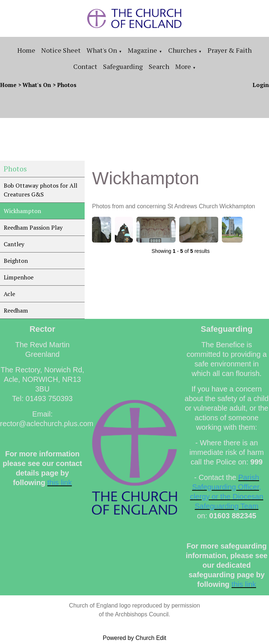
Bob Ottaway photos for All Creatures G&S (40, 190)
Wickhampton (22, 211)
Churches (183, 50)
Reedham (16, 310)
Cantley (14, 244)
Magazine (142, 50)
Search (159, 66)
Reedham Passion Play (33, 227)
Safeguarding (123, 66)
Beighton (16, 261)
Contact (85, 66)
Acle (9, 294)
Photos (67, 85)
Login (261, 85)
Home (26, 50)
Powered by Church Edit (134, 638)
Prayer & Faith (230, 50)
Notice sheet (61, 50)
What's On (102, 50)
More (183, 66)
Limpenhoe (19, 277)
